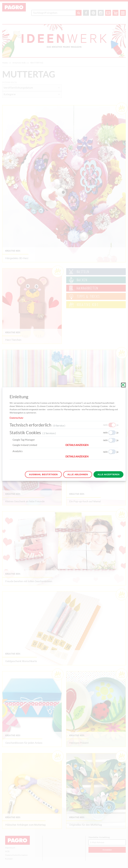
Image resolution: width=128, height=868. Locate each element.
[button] (92, 445)
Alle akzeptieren (108, 474)
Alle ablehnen (78, 474)
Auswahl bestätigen (43, 474)
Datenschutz (16, 418)
